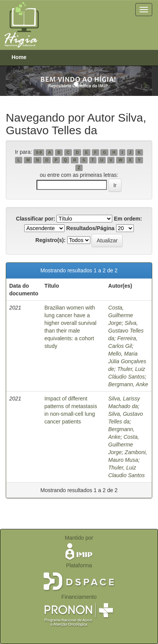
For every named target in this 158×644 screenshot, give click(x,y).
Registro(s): (51, 240)
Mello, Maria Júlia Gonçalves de (127, 361)
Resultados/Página (90, 228)
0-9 (39, 152)
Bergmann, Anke (128, 384)
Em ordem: (128, 219)
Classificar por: (36, 219)
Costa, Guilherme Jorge (121, 315)
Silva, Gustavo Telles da (126, 331)
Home (19, 57)
